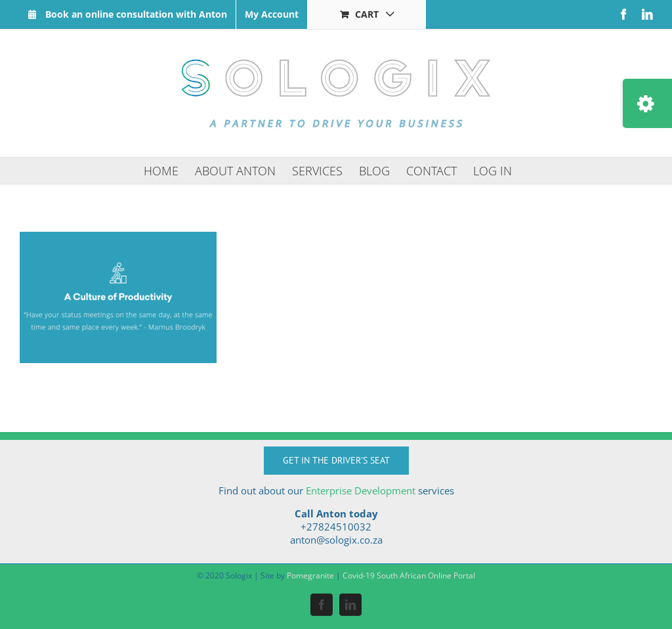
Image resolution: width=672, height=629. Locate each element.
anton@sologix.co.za (336, 540)
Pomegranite (310, 575)
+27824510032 (336, 527)
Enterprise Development (361, 490)
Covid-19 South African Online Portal (409, 575)
